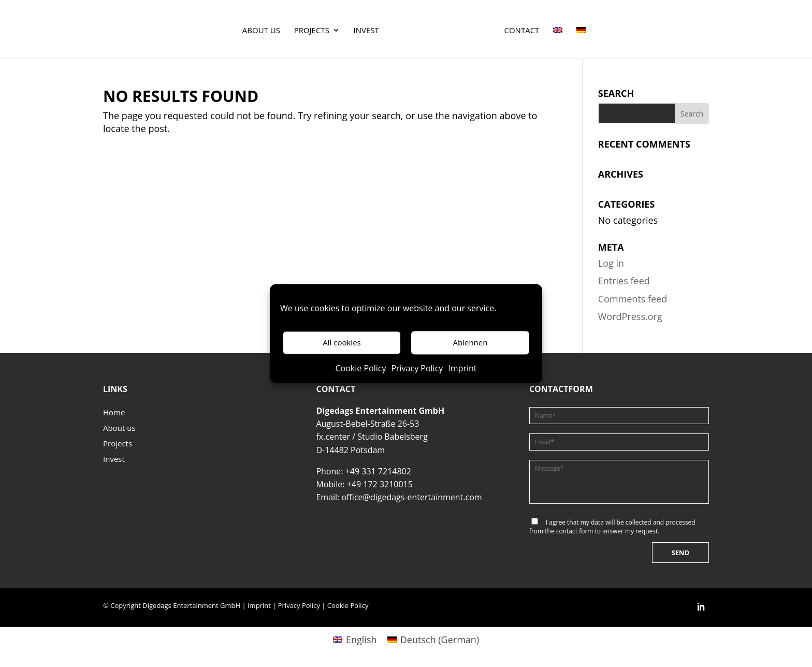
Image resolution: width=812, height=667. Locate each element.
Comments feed (633, 299)
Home (114, 413)
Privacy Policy (417, 368)
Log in (611, 263)
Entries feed (624, 281)
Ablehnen (470, 343)
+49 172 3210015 (380, 484)
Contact (522, 31)
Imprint (462, 368)
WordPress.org (630, 316)
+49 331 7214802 (378, 471)
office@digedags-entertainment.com (411, 497)
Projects (312, 31)
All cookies (342, 343)
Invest (366, 31)
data (597, 522)
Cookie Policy (360, 368)
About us (261, 31)
